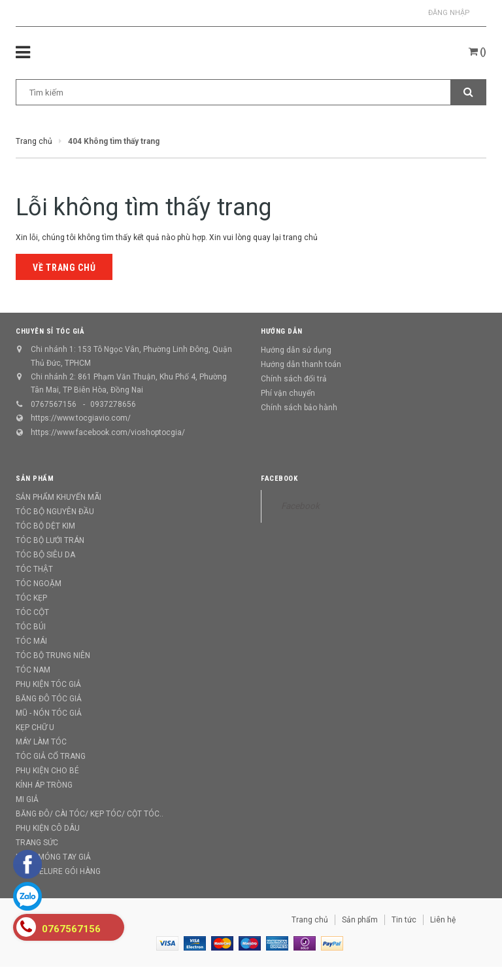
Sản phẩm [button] (35, 479)
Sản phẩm (360, 920)
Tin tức (404, 920)
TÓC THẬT (34, 569)
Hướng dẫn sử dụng (296, 350)
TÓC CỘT (32, 612)
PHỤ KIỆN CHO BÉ (47, 771)
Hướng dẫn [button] (282, 331)
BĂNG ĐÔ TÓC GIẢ (49, 699)
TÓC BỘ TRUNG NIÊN (53, 656)
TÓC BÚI (31, 627)
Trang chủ (310, 920)
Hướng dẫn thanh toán (301, 364)
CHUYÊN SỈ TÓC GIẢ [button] (50, 331)
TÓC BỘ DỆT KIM (45, 526)
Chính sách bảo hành (299, 408)
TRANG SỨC (37, 843)
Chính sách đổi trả (294, 379)
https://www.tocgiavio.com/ (81, 418)
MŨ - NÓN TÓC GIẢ (49, 713)
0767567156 (54, 404)
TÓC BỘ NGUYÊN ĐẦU (55, 512)
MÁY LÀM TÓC (41, 742)
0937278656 (113, 404)
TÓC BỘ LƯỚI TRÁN (50, 540)
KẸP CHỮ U (35, 727)
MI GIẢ (27, 799)
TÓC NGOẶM (39, 584)
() (477, 52)
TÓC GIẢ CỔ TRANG (51, 756)
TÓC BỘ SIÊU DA (45, 555)
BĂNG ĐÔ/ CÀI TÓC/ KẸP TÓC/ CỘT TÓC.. (90, 814)
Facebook (279, 479)
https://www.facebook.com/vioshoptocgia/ (108, 432)
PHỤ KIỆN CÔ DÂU (48, 828)
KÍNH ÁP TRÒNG (44, 785)
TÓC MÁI (31, 641)
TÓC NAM (33, 670)
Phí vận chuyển (288, 393)
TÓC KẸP (31, 598)
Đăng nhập (449, 13)
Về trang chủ (64, 268)
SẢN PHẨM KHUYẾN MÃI (59, 497)
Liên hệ (443, 920)
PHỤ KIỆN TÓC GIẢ (48, 684)
